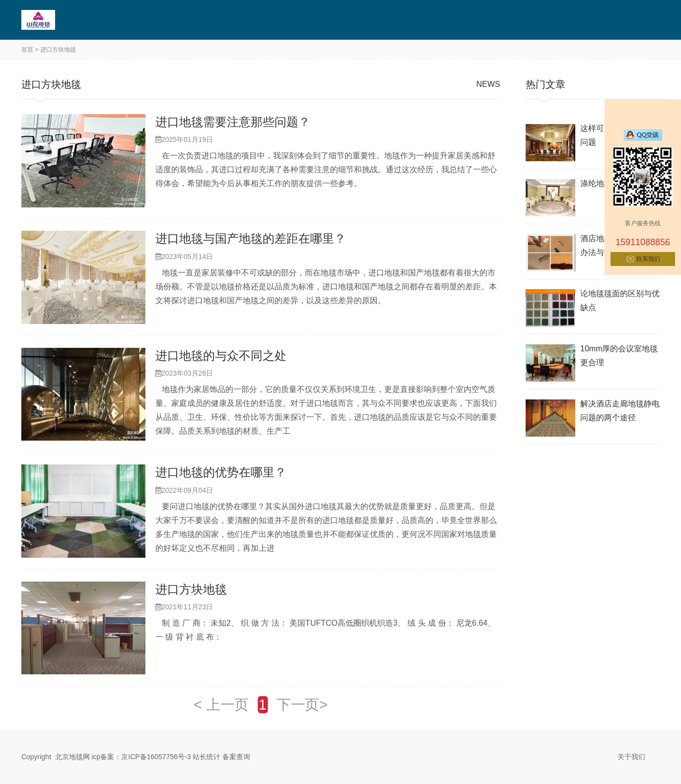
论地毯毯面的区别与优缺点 (620, 300)
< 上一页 (221, 705)
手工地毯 (394, 60)
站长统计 (206, 757)
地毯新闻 (212, 60)
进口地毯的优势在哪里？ (221, 472)
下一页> (302, 705)
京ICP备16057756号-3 (156, 757)
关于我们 (629, 60)
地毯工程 (515, 60)
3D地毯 (572, 60)
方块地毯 (333, 60)
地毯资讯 (151, 60)
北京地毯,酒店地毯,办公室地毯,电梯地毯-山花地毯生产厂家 (68, 20)
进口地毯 (454, 60)
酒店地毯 (272, 60)
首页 (100, 60)
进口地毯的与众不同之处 (221, 356)
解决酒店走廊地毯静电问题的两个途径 (620, 411)
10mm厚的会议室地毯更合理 (619, 356)
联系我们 (648, 259)
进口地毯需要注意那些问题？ (233, 122)
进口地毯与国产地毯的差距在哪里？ (251, 238)
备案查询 (236, 757)
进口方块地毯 (191, 589)
